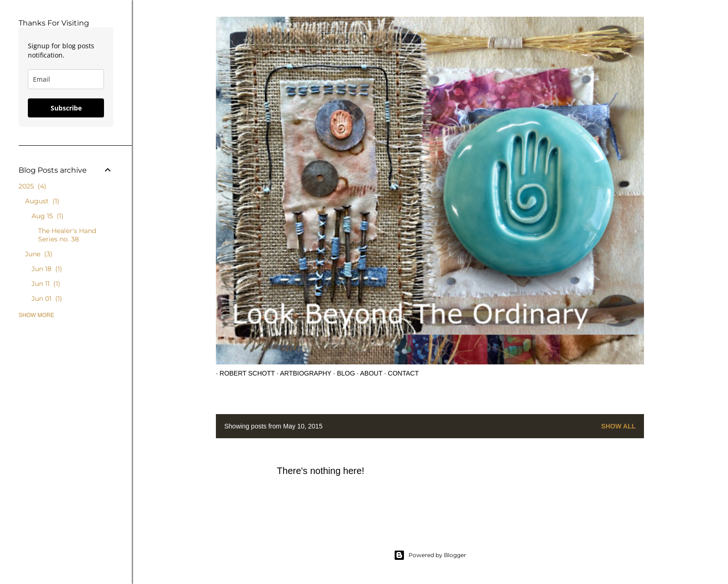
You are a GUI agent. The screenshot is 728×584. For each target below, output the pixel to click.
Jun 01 (47, 298)
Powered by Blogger (430, 555)
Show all (618, 426)
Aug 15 (48, 216)
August (42, 201)
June (39, 254)
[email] (66, 79)
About (368, 373)
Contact (400, 373)
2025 (32, 186)
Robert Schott (244, 373)
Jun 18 (47, 269)
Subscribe (66, 108)
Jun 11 (46, 284)
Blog (342, 373)
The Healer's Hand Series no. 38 (67, 235)
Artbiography (302, 373)
